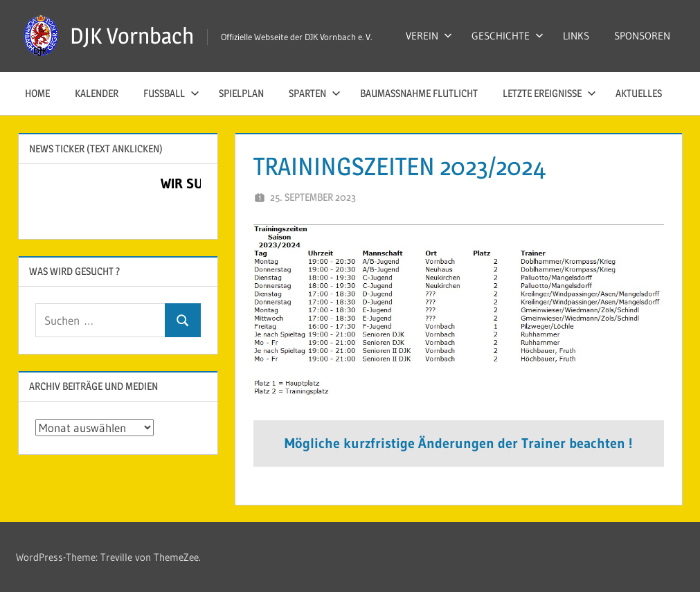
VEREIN (429, 36)
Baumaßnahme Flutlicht (419, 93)
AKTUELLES (639, 93)
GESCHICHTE (508, 36)
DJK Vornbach (132, 36)
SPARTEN (315, 93)
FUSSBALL (171, 93)
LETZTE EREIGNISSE (549, 93)
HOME (37, 93)
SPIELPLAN (241, 93)
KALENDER (97, 93)
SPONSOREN (642, 36)
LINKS (576, 36)
